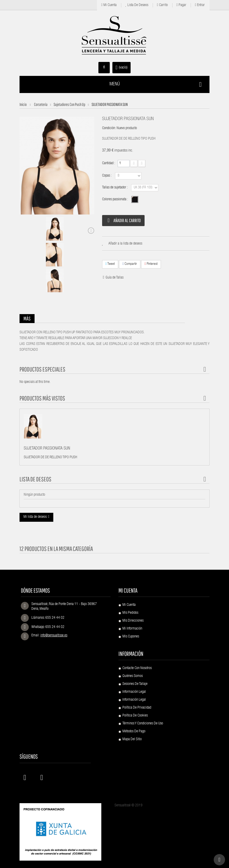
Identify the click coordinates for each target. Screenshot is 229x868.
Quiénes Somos (133, 676)
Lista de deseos (137, 5)
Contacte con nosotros (137, 668)
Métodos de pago (134, 732)
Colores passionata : (115, 199)
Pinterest (151, 264)
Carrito (162, 5)
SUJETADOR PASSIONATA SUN (47, 449)
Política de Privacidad (137, 708)
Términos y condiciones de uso (143, 724)
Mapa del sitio (132, 739)
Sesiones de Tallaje (135, 684)
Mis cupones (131, 637)
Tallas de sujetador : (115, 188)
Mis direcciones (133, 621)
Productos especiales (42, 369)
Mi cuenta (109, 5)
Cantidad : (109, 163)
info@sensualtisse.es (54, 636)
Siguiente (91, 231)
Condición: (109, 128)
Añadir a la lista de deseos (125, 244)
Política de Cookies (135, 716)
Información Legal (134, 692)
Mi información (132, 629)
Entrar (200, 5)
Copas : (107, 176)
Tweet (110, 264)
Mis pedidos (130, 613)
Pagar (181, 5)
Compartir (130, 264)
